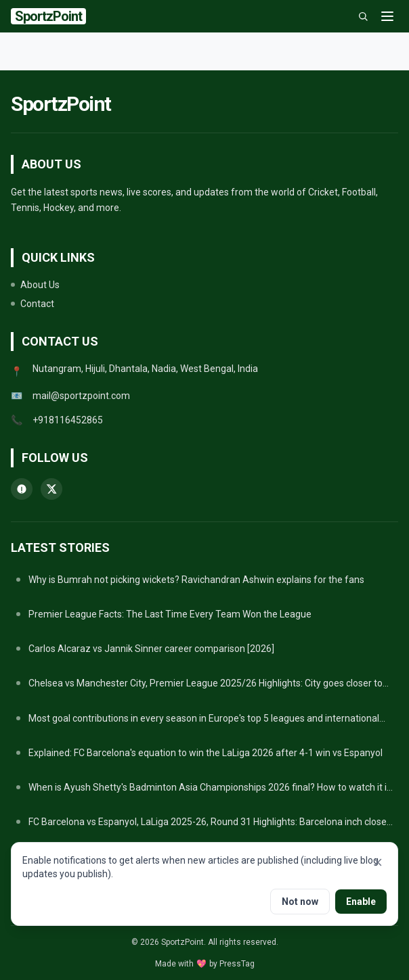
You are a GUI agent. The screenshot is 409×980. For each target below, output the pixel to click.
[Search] (363, 16)
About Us (35, 285)
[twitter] (51, 489)
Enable (361, 902)
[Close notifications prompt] (378, 862)
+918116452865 (68, 420)
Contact (33, 304)
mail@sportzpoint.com (81, 396)
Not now (300, 902)
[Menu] (387, 16)
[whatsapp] (22, 489)
